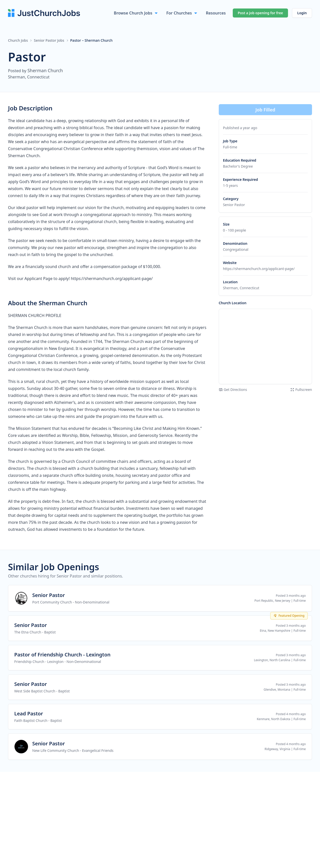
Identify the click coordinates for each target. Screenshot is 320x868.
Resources (216, 13)
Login (302, 13)
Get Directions (233, 390)
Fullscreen (301, 390)
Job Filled (265, 110)
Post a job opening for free (260, 13)
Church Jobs (18, 40)
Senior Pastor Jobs (49, 40)
